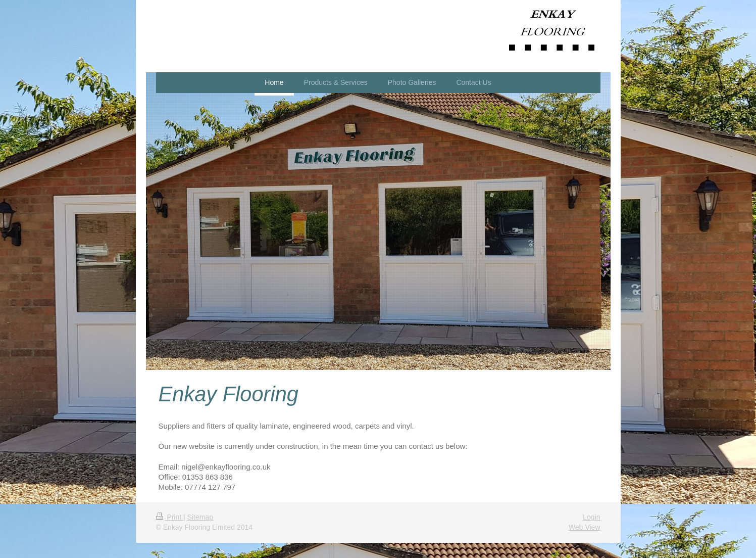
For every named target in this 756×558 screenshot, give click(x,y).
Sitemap (200, 517)
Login (591, 517)
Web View (585, 527)
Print (170, 517)
